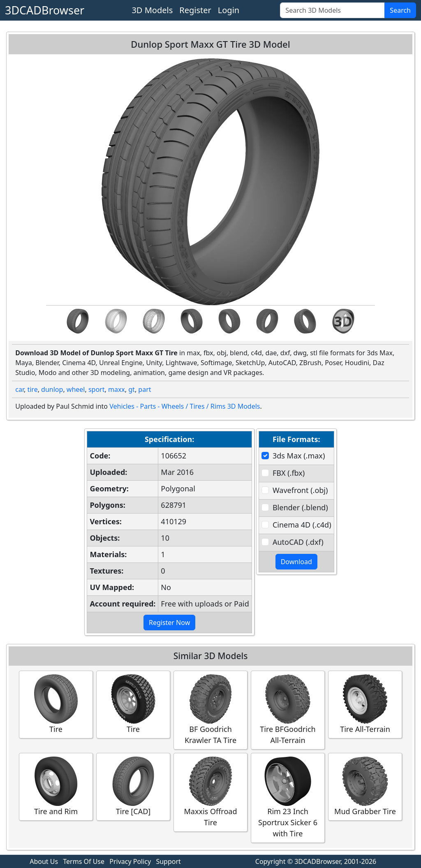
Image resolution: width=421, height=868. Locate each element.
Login (229, 10)
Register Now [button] (169, 623)
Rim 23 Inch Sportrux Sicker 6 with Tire (288, 797)
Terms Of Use (84, 861)
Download (296, 562)
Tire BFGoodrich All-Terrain (288, 710)
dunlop (52, 389)
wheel (76, 389)
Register (195, 10)
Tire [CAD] (133, 786)
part (145, 389)
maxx (117, 389)
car (20, 389)
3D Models (152, 10)
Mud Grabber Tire (365, 786)
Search (400, 10)
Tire (56, 704)
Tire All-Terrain (365, 704)
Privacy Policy (130, 861)
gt (132, 389)
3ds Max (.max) (299, 456)
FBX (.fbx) (289, 473)
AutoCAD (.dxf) (298, 542)
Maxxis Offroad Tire (210, 792)
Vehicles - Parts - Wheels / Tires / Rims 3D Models (185, 406)
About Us (44, 861)
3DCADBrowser (45, 10)
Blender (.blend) (300, 507)
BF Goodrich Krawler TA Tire (210, 710)
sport (97, 389)
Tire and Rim (56, 786)
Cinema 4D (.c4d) (302, 525)
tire (32, 389)
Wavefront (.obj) (300, 490)
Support (168, 861)
